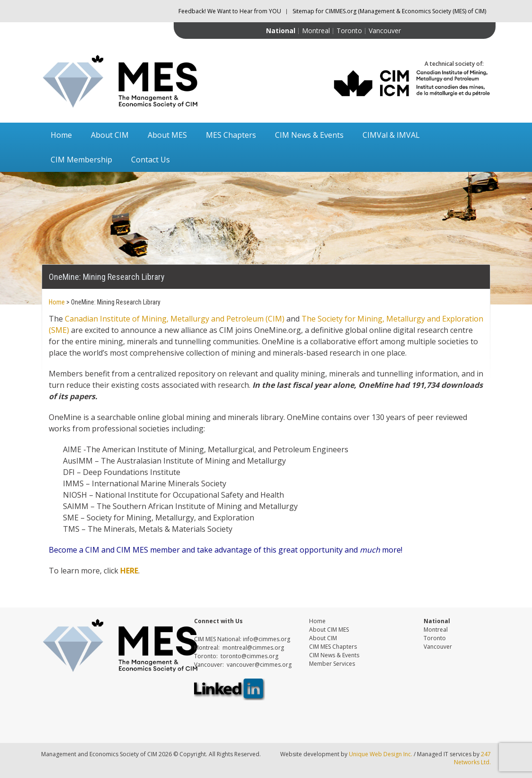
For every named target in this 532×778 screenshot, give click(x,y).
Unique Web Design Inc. (381, 754)
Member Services (332, 664)
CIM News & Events (309, 135)
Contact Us (151, 160)
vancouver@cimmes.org (259, 665)
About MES (167, 135)
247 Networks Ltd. (472, 758)
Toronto (349, 31)
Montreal (316, 31)
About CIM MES (329, 630)
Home (61, 135)
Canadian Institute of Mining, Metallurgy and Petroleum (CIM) (175, 319)
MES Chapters (231, 135)
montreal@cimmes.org (253, 648)
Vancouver (385, 31)
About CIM (110, 135)
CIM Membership (81, 160)
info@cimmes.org (266, 639)
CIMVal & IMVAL (391, 135)
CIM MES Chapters (333, 647)
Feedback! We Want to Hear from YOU (230, 11)
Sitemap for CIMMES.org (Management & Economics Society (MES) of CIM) (389, 11)
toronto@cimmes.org (249, 656)
